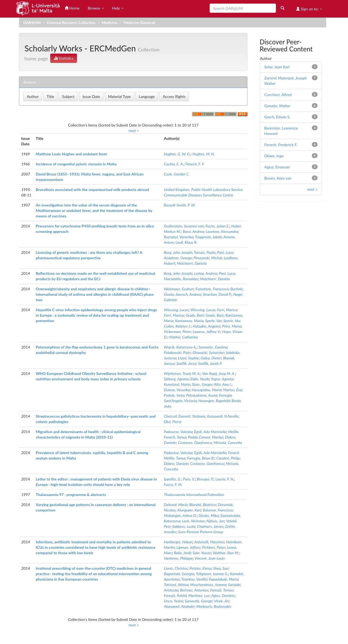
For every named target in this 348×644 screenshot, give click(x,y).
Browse (96, 8)
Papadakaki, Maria (223, 579)
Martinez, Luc (199, 595)
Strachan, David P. (217, 294)
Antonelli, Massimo (209, 542)
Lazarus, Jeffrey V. (206, 332)
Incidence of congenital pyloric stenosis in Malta (76, 164)
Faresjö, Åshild (175, 595)
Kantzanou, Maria (189, 321)
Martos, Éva (233, 390)
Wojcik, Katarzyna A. (180, 347)
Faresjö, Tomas (222, 590)
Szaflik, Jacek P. (210, 363)
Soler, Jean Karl (277, 67)
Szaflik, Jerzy (186, 363)
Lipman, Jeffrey (188, 547)
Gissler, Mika (209, 515)
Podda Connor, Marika (205, 437)
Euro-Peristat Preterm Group (201, 532)
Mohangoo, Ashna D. (180, 515)
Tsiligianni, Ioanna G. (212, 574)
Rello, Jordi (182, 553)
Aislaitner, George (178, 258)
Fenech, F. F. (195, 164)
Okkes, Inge (274, 156)
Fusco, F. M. (173, 484)
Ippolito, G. (173, 479)
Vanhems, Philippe (178, 558)
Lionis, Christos (176, 568)
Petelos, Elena (200, 568)
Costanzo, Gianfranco (195, 443)
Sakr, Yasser (202, 553)
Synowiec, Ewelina (213, 347)
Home (72, 8)
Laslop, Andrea (205, 273)
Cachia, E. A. (174, 164)
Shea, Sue (221, 568)
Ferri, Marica (227, 310)
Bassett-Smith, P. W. (180, 205)
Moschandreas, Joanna (208, 585)
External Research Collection (71, 22)
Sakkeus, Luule (184, 526)
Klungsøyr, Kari (189, 510)
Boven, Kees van (278, 178)
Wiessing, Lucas (176, 310)
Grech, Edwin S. (277, 117)
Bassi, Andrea (193, 231)
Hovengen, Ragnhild (214, 401)
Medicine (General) (139, 22)
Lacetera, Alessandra (222, 231)
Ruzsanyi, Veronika (179, 237)
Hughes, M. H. (204, 154)
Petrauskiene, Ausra (202, 395)
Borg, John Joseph (178, 252)
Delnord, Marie (176, 505)
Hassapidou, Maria (206, 390)
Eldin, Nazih (200, 379)
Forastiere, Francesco (212, 289)
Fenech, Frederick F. (281, 145)
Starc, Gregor (202, 384)
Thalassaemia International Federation (194, 494)
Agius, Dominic (223, 595)
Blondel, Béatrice (203, 505)
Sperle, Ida (213, 321)
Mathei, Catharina (184, 337)
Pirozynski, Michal (208, 258)
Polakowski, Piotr (177, 352)
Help (118, 8)
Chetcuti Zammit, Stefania (184, 416)
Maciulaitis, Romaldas (181, 279)
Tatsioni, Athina (176, 585)
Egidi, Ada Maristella (210, 432)
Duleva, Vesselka (177, 390)
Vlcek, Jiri (221, 601)
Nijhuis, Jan (215, 521)
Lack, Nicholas (193, 521)
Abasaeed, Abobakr (179, 606)
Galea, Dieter (211, 358)
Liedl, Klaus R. (186, 242)
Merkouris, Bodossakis (214, 606)
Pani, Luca (225, 252)
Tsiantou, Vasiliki (194, 579)
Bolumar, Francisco (218, 510)
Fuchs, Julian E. (217, 226)
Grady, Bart (195, 315)
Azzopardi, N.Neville (223, 416)
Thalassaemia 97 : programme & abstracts (71, 494)
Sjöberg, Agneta (176, 379)
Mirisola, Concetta (228, 443)
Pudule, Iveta (174, 395)
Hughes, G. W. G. (177, 154)
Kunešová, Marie (177, 384)
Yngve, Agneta (222, 379)
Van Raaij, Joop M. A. (219, 373)
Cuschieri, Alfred (278, 95)
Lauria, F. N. (225, 479)
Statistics (64, 58)
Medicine (110, 22)
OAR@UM (32, 22)
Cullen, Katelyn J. (177, 326)
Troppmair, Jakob (208, 237)
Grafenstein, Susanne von (184, 226)
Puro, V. (189, 479)
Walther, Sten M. (226, 553)
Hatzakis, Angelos (206, 326)
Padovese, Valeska (178, 432)
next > (134, 130)
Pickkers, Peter (213, 547)
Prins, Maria (232, 326)
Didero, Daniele (176, 463)
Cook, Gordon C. (177, 174)
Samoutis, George (199, 601)
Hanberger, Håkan (178, 542)
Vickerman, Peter (177, 332)
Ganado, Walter (277, 106)
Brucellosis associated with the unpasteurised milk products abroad (92, 189)
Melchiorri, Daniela (192, 263)
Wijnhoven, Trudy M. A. (182, 373)
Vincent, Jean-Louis (210, 558)
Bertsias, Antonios (194, 590)
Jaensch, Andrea (188, 294)
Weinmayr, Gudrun (179, 289)
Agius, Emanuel (277, 167)
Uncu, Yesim (173, 601)
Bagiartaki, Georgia (179, 574)
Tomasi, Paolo (205, 252)
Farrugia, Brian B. (201, 458)
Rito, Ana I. (223, 384)
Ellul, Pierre (173, 422)
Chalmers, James (210, 526)
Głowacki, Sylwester (208, 352)
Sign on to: (309, 9)
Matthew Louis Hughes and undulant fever (71, 154)
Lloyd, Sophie (188, 358)
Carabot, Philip (228, 458)
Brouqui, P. (205, 479)
